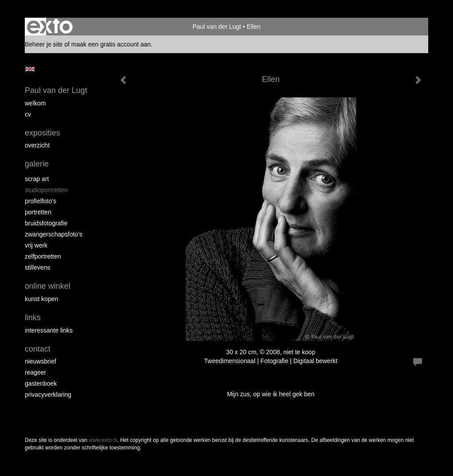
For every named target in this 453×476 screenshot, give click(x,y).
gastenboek (41, 383)
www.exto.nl (103, 440)
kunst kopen (42, 299)
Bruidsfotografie (46, 223)
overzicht (37, 145)
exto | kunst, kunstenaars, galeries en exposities (50, 27)
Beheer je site (44, 44)
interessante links (49, 330)
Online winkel (48, 286)
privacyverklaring (48, 395)
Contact (38, 349)
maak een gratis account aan (111, 44)
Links (33, 317)
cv (28, 114)
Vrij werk (36, 245)
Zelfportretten (43, 256)
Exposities (42, 133)
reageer (35, 372)
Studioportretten (46, 190)
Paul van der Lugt (217, 27)
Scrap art (37, 179)
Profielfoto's (40, 201)
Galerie (37, 164)
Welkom (35, 103)
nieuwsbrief (40, 361)
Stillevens (38, 267)
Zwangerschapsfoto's (54, 234)
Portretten (38, 212)
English (30, 69)
